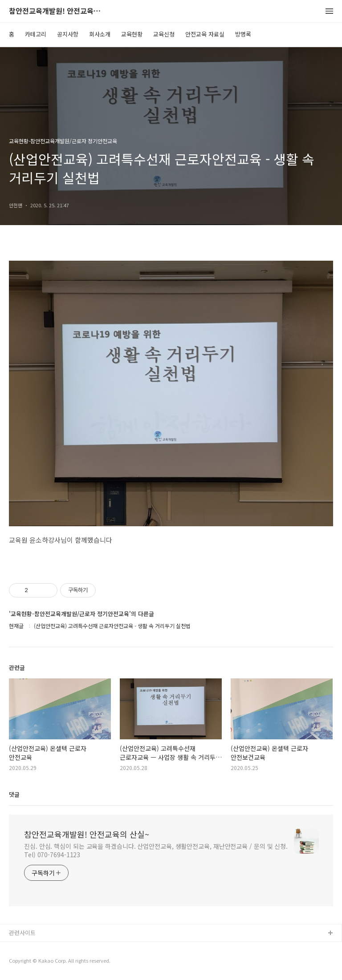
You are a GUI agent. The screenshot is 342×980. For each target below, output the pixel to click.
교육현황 (132, 34)
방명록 (243, 34)
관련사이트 (22, 933)
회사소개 (100, 34)
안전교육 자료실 (205, 34)
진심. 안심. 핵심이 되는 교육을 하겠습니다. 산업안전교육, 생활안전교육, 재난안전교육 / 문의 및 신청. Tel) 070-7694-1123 (156, 850)
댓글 (14, 794)
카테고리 (36, 34)
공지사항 (68, 34)
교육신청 (164, 34)
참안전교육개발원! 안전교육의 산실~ (58, 11)
